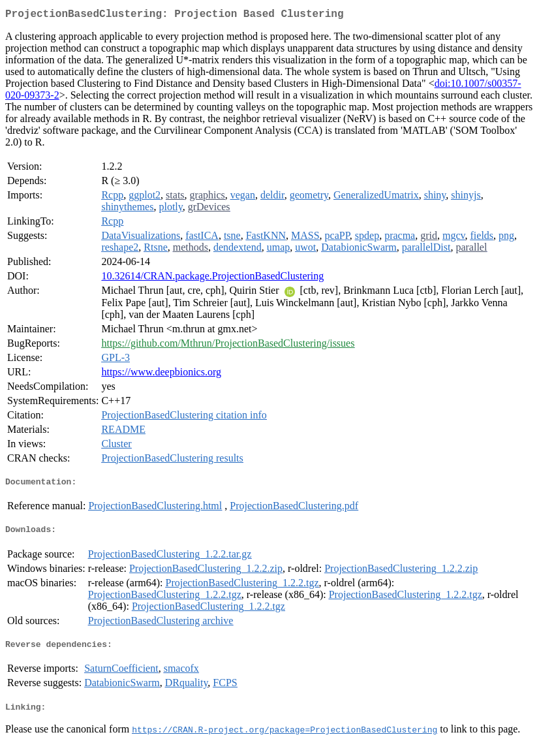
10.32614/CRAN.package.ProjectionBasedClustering (212, 278)
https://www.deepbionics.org (161, 374)
